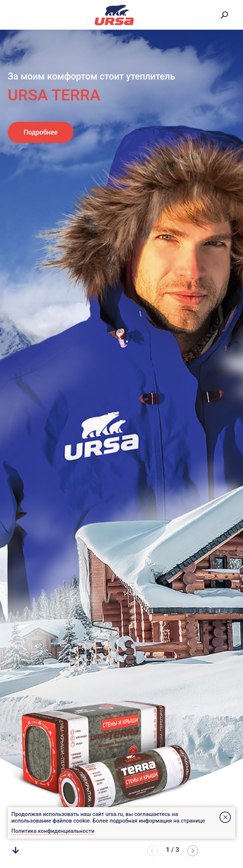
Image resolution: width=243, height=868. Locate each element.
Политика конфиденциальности (53, 831)
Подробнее (41, 132)
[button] (193, 851)
